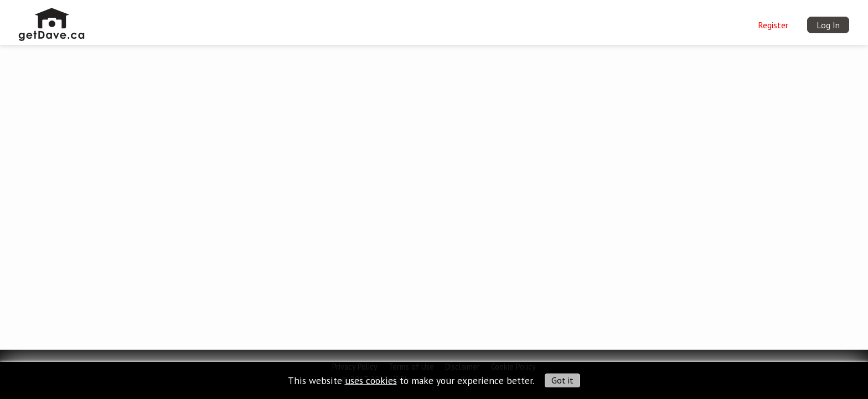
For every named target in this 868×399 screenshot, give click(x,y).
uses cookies (371, 380)
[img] (52, 20)
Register (773, 25)
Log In (828, 25)
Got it (562, 380)
